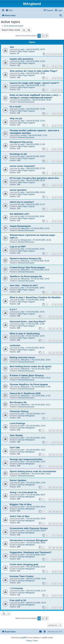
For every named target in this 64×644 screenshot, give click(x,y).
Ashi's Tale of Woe (20, 516)
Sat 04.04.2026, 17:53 (36, 85)
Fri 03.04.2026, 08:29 (35, 348)
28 (50, 512)
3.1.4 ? (13, 309)
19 (57, 548)
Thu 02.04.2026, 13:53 (36, 438)
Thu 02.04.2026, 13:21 (36, 450)
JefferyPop (25, 228)
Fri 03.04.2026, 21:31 (42, 240)
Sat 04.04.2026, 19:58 (36, 73)
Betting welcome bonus (22, 357)
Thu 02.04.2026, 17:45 (41, 387)
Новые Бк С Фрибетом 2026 (25, 393)
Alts (12, 47)
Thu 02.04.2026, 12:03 (41, 474)
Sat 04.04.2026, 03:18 (36, 192)
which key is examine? (22, 202)
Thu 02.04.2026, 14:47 (36, 414)
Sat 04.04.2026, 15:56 (42, 100)
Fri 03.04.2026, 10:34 (35, 336)
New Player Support (26, 51)
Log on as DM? (18, 247)
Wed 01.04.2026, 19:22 (36, 603)
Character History (19, 411)
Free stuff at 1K (18, 600)
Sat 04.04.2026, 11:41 (38, 135)
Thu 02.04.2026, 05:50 (36, 519)
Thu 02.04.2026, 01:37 (36, 567)
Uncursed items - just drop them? (28, 321)
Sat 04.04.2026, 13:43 (36, 121)
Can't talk (15, 447)
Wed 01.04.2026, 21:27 (36, 591)
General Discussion (26, 102)
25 (61, 488)
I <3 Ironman (16, 588)
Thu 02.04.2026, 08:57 (36, 495)
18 (53, 548)
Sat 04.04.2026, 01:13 (36, 204)
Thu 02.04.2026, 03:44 (36, 555)
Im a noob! (15, 107)
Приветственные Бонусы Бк (26, 258)
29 (53, 512)
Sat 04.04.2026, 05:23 (36, 180)
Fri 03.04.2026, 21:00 (35, 249)
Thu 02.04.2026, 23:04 (41, 360)
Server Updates (18, 480)
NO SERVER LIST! (19, 214)
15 (57, 317)
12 (50, 341)
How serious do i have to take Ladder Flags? (34, 71)
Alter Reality (16, 435)
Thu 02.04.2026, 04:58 (36, 543)
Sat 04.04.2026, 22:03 (36, 61)
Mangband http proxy (21, 142)
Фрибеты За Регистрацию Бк (26, 276)
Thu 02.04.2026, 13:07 (36, 462)
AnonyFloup (25, 100)
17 (61, 500)
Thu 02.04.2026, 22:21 (41, 369)
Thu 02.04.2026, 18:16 (41, 378)
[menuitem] (9, 10)
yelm (22, 49)
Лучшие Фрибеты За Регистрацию (29, 384)
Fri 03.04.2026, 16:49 (35, 300)
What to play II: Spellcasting (25, 334)
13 (50, 317)
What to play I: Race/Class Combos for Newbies (35, 297)
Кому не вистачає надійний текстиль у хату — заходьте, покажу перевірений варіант (35, 96)
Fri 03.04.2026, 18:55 (35, 288)
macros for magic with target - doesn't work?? (34, 83)
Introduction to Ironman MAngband (29, 540)
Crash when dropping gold (24, 564)
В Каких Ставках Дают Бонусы (27, 375)
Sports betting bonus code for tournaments (33, 471)
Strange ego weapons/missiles (26, 459)
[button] (47, 36)
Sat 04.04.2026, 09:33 (36, 156)
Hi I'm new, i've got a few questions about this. (34, 178)
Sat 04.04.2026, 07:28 (36, 168)
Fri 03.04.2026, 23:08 (35, 216)
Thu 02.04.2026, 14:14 (36, 426)
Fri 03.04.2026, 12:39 (35, 324)
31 (61, 512)
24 (57, 488)
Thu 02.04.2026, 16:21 (41, 405)
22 (50, 488)
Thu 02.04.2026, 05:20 (36, 531)
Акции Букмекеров (20, 226)
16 (61, 317)
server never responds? (23, 166)
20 (61, 548)
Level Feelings (17, 423)
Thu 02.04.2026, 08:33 (36, 507)
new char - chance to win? (24, 285)
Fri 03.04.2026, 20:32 (40, 261)
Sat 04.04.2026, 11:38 (36, 144)
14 (53, 317)
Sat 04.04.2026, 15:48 (36, 109)
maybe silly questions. (22, 59)
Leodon (23, 135)
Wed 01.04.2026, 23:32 (36, 579)
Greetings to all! (18, 154)
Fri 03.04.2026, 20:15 (40, 270)
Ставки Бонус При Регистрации (27, 267)
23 (53, 488)
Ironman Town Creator (22, 576)
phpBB (23, 638)
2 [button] (43, 36)
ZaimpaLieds (26, 240)
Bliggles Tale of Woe (21, 504)
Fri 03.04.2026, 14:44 (35, 312)
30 (57, 512)
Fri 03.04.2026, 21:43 (40, 228)
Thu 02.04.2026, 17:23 (41, 396)
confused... (16, 345)
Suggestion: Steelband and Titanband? (31, 552)
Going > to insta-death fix (23, 492)
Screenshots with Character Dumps (29, 528)
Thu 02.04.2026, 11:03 (36, 483)
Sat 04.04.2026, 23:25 (36, 49)
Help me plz (16, 118)
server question (18, 190)
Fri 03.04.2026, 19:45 (40, 279)
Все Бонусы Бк (18, 402)
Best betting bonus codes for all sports (31, 366)
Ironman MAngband (26, 416)
